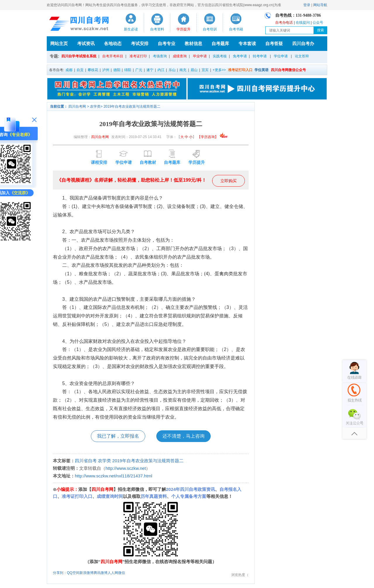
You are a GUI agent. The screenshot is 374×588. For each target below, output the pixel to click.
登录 (307, 5)
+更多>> (219, 70)
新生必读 (131, 29)
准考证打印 (138, 56)
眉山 (194, 70)
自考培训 (210, 29)
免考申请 (240, 56)
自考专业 (167, 43)
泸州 (106, 70)
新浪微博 (86, 573)
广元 (139, 70)
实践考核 (220, 56)
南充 (183, 70)
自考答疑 (274, 43)
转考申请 (260, 56)
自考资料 (157, 29)
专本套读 (247, 43)
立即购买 (228, 181)
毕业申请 (200, 56)
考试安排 (140, 43)
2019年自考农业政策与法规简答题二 (132, 106)
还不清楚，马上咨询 (183, 436)
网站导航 (320, 5)
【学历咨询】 (213, 137)
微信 (122, 573)
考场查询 (160, 56)
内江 (161, 70)
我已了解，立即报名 (118, 436)
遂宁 (150, 70)
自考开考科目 (113, 56)
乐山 (172, 70)
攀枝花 (93, 70)
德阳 (117, 70)
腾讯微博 (101, 573)
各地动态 (113, 43)
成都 (69, 70)
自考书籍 (236, 29)
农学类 (95, 106)
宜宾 (205, 70)
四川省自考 (86, 461)
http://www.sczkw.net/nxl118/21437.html (114, 476)
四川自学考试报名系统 (79, 56)
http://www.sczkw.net (126, 468)
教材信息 (193, 43)
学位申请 (281, 56)
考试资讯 (86, 43)
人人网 (113, 573)
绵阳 (128, 70)
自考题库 (220, 43)
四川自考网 (77, 106)
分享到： (60, 573)
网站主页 (59, 43)
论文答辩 (302, 56)
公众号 (318, 23)
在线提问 (303, 23)
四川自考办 (303, 43)
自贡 (80, 70)
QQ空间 (73, 573)
